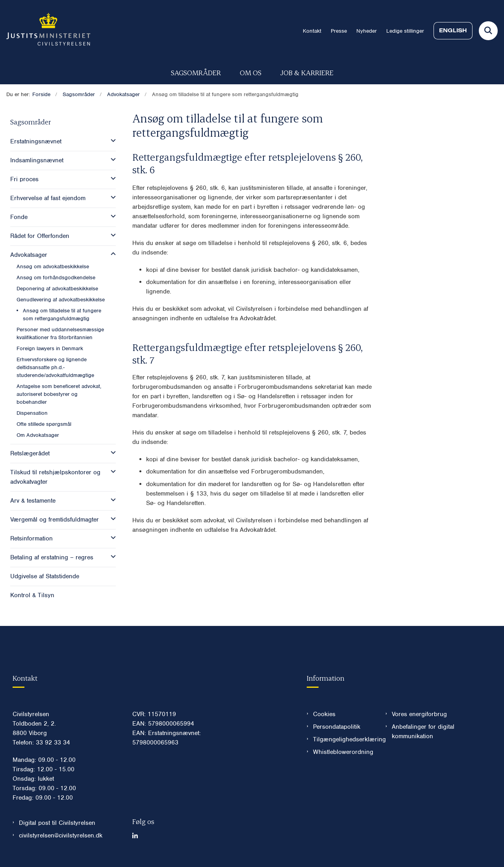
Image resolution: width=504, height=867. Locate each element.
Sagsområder (196, 72)
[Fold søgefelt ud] (488, 31)
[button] (111, 141)
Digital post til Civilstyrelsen (57, 823)
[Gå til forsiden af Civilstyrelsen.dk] (45, 31)
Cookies (324, 714)
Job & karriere (307, 72)
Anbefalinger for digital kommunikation (423, 731)
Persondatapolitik (337, 727)
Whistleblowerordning (343, 752)
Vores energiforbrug (419, 714)
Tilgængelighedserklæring (343, 739)
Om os (251, 72)
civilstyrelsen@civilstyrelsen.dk (61, 835)
